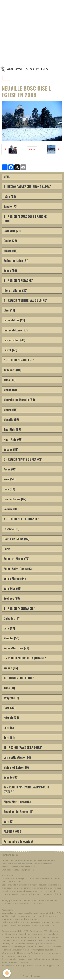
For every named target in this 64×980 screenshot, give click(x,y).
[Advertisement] (32, 32)
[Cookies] (7, 973)
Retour (32, 149)
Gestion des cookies (32, 976)
